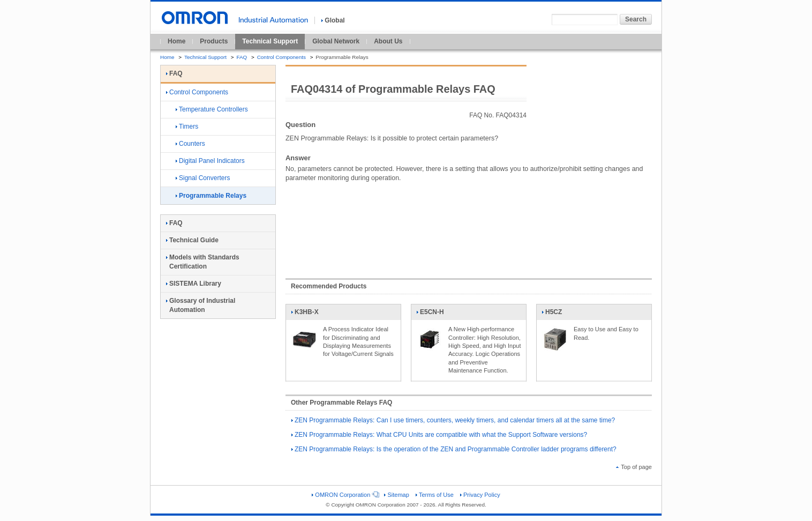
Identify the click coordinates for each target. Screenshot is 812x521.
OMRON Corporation (345, 495)
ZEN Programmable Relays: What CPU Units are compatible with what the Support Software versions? (439, 435)
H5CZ (555, 314)
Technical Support (270, 41)
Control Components (281, 57)
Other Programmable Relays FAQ (341, 403)
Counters (190, 144)
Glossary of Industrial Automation (201, 305)
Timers (187, 126)
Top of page (634, 467)
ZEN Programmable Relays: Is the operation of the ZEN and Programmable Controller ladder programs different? (454, 449)
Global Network (336, 41)
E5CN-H (430, 314)
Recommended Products (329, 286)
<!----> (469, 225)
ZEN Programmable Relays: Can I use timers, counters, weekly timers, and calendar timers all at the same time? (453, 420)
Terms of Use (435, 495)
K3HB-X (305, 314)
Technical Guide (192, 240)
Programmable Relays (211, 196)
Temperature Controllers (212, 109)
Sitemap (396, 495)
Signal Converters (203, 178)
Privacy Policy (480, 495)
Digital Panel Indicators (210, 161)
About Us (388, 41)
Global (333, 20)
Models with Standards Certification (203, 262)
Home (176, 41)
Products (214, 41)
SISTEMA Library (194, 284)
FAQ (242, 57)
